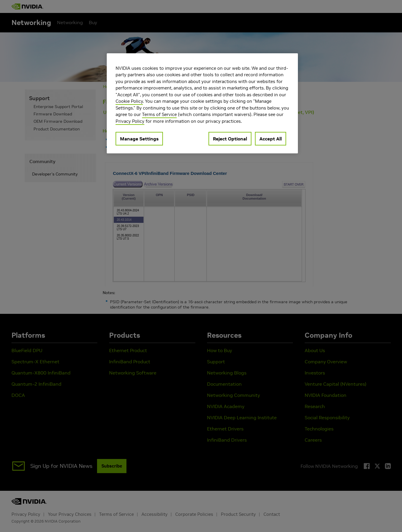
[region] (202, 103)
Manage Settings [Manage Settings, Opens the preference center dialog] (139, 139)
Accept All (271, 139)
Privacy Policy (130, 121)
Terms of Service (159, 114)
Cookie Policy (129, 101)
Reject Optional (230, 139)
